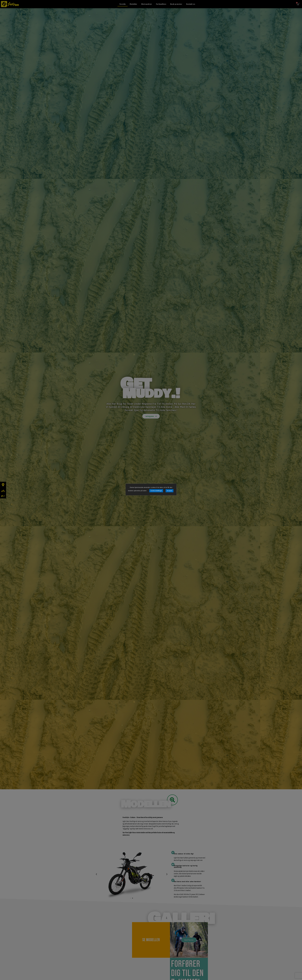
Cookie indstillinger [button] (156, 491)
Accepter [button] (170, 491)
